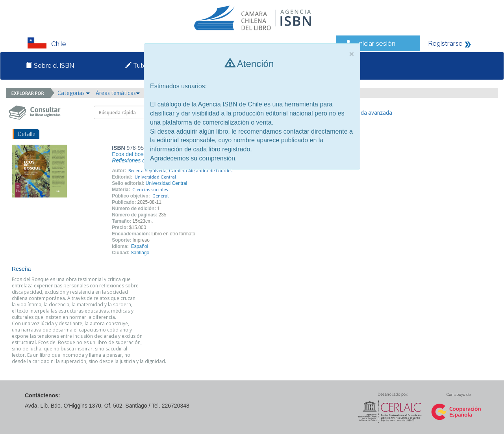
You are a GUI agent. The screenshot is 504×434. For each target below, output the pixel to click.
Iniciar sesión (376, 43)
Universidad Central (155, 177)
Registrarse (445, 43)
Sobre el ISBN (50, 66)
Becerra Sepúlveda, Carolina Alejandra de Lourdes (180, 171)
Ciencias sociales (150, 190)
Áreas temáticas (118, 93)
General (160, 196)
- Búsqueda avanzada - (368, 113)
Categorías (74, 93)
